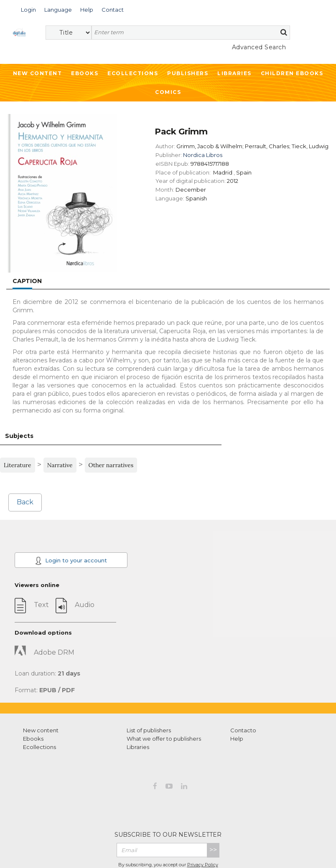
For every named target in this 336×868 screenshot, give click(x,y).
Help (237, 739)
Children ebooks (292, 73)
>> (213, 850)
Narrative (60, 465)
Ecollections (133, 73)
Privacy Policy (203, 865)
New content (41, 730)
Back (25, 502)
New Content (38, 73)
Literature (18, 465)
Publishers (188, 73)
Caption (27, 281)
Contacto (243, 730)
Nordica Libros (203, 155)
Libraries (234, 73)
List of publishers (149, 730)
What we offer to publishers (164, 739)
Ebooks (85, 73)
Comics (168, 92)
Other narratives (111, 465)
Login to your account (71, 561)
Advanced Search (259, 47)
